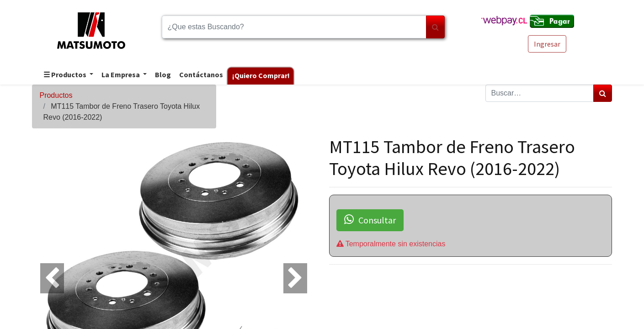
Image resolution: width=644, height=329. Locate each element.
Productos (56, 95)
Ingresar (547, 44)
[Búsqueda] (435, 27)
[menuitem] (162, 75)
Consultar (370, 220)
